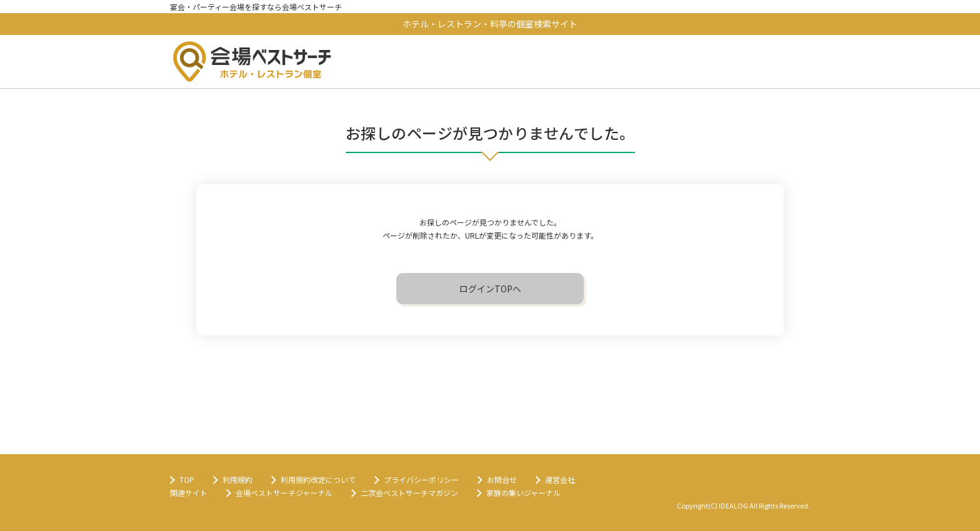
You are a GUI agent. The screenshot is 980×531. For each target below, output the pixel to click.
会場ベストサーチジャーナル (284, 493)
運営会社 (560, 479)
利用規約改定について (318, 479)
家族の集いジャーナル (523, 493)
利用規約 (237, 479)
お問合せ (502, 479)
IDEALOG (733, 505)
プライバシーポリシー (421, 479)
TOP (187, 479)
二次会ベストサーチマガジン (409, 493)
